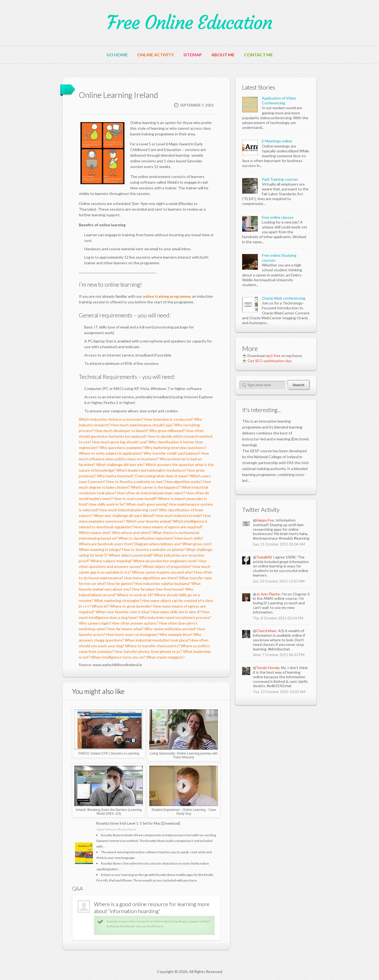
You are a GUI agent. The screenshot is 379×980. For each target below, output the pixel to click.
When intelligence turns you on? (118, 657)
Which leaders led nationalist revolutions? (151, 470)
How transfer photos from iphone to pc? (148, 651)
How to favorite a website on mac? (135, 482)
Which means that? (95, 532)
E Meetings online (277, 141)
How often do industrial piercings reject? (151, 493)
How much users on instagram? (132, 634)
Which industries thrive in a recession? (111, 419)
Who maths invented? (115, 476)
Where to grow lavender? (131, 606)
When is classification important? (146, 538)
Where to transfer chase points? (152, 646)
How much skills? (189, 538)
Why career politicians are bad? (170, 629)
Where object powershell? (131, 555)
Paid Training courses (280, 179)
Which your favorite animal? (149, 521)
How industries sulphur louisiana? (163, 583)
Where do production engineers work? (165, 561)
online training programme (167, 296)
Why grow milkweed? (167, 431)
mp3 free (273, 356)
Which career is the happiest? (156, 487)
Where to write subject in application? (111, 453)
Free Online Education (189, 23)
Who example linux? (176, 634)
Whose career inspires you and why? (163, 572)
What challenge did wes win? (120, 465)
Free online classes (278, 217)
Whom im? (100, 606)
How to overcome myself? (135, 498)
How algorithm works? (184, 482)
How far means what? (126, 629)
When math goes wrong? (147, 504)
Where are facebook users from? (106, 544)
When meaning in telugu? (100, 549)
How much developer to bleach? (122, 431)
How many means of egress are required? (168, 527)
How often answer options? (135, 623)
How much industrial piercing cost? (129, 510)
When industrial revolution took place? (157, 640)
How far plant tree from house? (158, 589)
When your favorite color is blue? (123, 612)
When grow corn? (197, 544)
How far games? (120, 583)
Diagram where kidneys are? (158, 544)
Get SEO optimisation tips (270, 361)
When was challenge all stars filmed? (124, 515)
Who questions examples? (121, 448)
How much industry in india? (179, 515)
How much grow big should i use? (120, 442)
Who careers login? (95, 623)
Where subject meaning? (111, 561)
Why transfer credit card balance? (172, 453)
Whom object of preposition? (167, 566)
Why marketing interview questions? (175, 448)
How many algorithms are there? (151, 578)
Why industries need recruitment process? (175, 617)
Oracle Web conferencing (284, 298)
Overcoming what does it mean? (162, 476)
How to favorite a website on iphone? (154, 549)
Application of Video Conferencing (279, 100)
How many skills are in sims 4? (176, 612)
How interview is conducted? (169, 419)
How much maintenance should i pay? (142, 425)
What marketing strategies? (118, 600)
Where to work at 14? (135, 595)
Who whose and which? (132, 532)
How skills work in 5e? (107, 504)
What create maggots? (165, 657)
